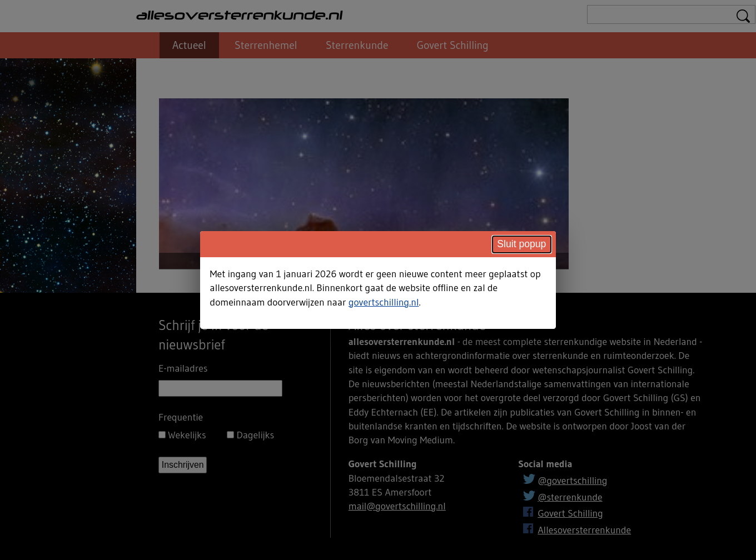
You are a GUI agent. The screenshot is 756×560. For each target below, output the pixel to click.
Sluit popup (521, 244)
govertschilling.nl (384, 302)
